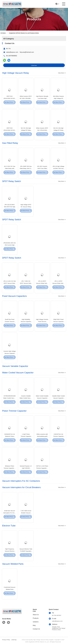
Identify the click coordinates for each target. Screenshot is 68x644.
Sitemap (14, 640)
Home (3, 33)
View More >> (62, 73)
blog (34, 625)
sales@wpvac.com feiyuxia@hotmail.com (20, 52)
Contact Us (36, 629)
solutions (36, 622)
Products (36, 618)
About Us (36, 615)
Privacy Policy (6, 640)
